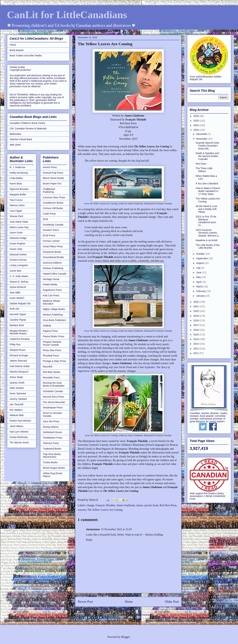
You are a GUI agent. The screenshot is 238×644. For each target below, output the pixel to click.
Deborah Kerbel (18, 254)
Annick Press (50, 167)
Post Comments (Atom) (136, 615)
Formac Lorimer (51, 241)
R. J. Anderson (18, 167)
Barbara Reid (17, 325)
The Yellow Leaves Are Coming (105, 510)
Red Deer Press (168, 505)
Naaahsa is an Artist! (207, 240)
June (199, 272)
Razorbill (48, 367)
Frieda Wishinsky (19, 437)
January (201, 296)
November (202, 139)
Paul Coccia (16, 200)
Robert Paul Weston (20, 421)
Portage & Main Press (55, 361)
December (202, 134)
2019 (196, 316)
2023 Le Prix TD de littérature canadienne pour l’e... (206, 221)
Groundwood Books (53, 257)
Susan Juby (16, 249)
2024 (196, 125)
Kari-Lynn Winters (19, 432)
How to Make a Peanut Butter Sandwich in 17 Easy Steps (208, 191)
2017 (196, 325)
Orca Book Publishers (54, 320)
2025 (196, 121)
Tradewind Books (52, 449)
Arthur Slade (16, 377)
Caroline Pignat (18, 320)
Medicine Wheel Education (51, 302)
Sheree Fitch (16, 216)
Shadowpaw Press (53, 408)
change (90, 505)
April (199, 282)
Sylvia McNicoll (18, 287)
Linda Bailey (16, 178)
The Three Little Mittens (204, 170)
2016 (196, 330)
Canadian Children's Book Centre (27, 123)
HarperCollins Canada (55, 274)
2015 (196, 335)
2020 (196, 311)
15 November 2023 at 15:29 (116, 529)
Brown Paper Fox (52, 184)
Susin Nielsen (17, 298)
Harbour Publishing (53, 268)
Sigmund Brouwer (19, 189)
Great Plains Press (53, 246)
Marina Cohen (17, 205)
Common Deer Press (54, 197)
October (201, 254)
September (202, 258)
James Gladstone (126, 505)
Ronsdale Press (51, 378)
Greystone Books (52, 252)
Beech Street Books (54, 178)
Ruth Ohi (14, 309)
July (199, 268)
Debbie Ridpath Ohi (20, 303)
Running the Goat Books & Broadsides (54, 384)
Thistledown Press (53, 438)
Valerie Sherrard (18, 361)
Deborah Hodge (18, 238)
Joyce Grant (16, 233)
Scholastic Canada (53, 391)
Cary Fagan (16, 211)
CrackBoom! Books (53, 203)
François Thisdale (105, 505)
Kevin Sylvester (18, 393)
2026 (196, 116)
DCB (45, 219)
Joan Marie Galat (19, 222)
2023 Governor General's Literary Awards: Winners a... (208, 233)
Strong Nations (51, 427)
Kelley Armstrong (19, 173)
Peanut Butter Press (54, 336)
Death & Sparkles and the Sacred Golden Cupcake (207, 156)
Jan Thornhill (17, 404)
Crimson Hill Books (53, 208)
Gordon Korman (18, 260)
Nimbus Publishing (53, 315)
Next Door (201, 164)
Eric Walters (16, 410)
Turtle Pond (125, 367)
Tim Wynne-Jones (19, 442)
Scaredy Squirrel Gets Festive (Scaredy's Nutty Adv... (207, 146)
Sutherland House (52, 432)
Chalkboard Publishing (49, 190)
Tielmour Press (51, 443)
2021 (196, 306)
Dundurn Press (51, 230)
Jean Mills (15, 293)
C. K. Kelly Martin (19, 276)
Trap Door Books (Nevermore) (52, 456)
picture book (151, 505)
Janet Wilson (17, 426)
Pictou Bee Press (52, 350)
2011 (196, 353)
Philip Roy (15, 344)
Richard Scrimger (19, 355)
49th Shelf (15, 145)
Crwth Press (49, 214)
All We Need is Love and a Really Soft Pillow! (206, 209)
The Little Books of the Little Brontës (207, 247)
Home (129, 602)
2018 (196, 320)
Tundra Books (50, 462)
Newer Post (85, 602)
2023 (196, 130)
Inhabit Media (50, 284)
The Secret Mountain (54, 402)
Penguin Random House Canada (52, 343)
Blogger (126, 637)
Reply (89, 540)
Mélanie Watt (17, 415)
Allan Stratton (17, 388)
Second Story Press (54, 397)
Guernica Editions (52, 263)
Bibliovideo (16, 134)
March (200, 287)
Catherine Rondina (20, 339)
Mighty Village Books (54, 309)
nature (140, 505)
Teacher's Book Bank (21, 139)
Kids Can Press (51, 295)
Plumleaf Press (51, 356)
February (201, 291)
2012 (196, 349)
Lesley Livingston (19, 265)
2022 (196, 302)
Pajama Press (50, 331)
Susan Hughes (18, 244)
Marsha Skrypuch (19, 372)
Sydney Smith (17, 383)
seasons (82, 510)
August (200, 263)
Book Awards (17, 50)
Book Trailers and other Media (26, 56)
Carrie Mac (16, 271)
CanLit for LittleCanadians (67, 15)
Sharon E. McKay (19, 282)
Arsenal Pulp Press (53, 173)
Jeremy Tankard (18, 399)
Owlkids (47, 326)
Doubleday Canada (53, 225)
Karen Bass (16, 184)
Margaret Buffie (18, 195)
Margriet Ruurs (18, 350)
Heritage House (51, 279)
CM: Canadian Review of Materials (28, 129)
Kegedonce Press (52, 290)
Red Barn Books (52, 372)
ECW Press (49, 235)
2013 (196, 344)
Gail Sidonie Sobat (20, 366)
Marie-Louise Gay (19, 227)
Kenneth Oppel (18, 314)
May (199, 277)
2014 (196, 339)
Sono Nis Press (51, 421)
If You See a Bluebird (207, 184)
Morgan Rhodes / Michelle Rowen (19, 332)
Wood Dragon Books (54, 468)
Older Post (172, 602)
